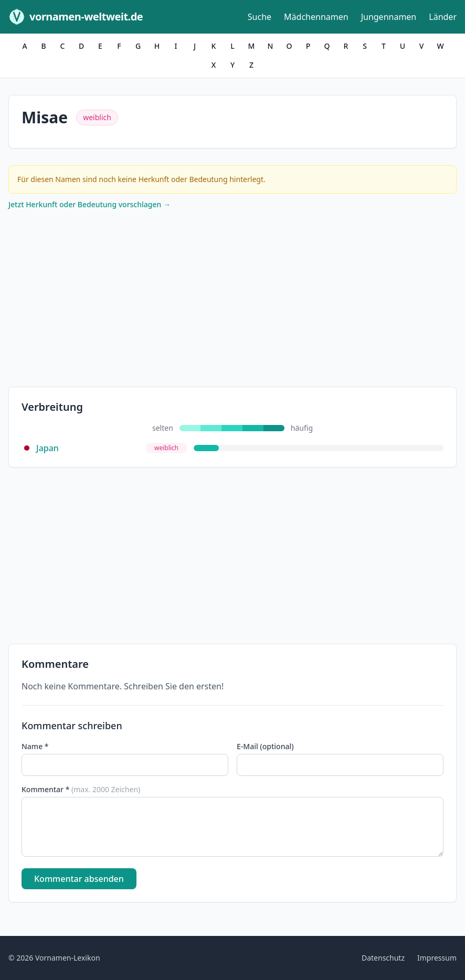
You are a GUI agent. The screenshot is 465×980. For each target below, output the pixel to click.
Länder (443, 17)
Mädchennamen (316, 17)
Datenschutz (383, 958)
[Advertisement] (232, 301)
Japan (40, 448)
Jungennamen (389, 17)
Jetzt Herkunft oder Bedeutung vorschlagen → (89, 204)
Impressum (437, 958)
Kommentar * (81, 789)
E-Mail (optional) (265, 746)
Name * (35, 746)
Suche (260, 17)
